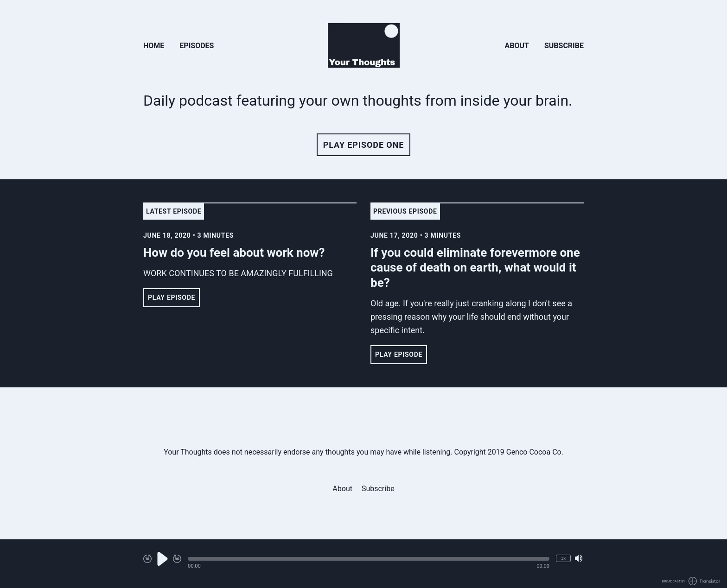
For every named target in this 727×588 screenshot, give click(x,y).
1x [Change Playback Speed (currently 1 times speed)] (563, 558)
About (517, 46)
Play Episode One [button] (363, 145)
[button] (369, 559)
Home (154, 46)
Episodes (197, 46)
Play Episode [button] (172, 297)
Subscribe (564, 46)
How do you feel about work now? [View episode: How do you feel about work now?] (234, 253)
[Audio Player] (363, 564)
